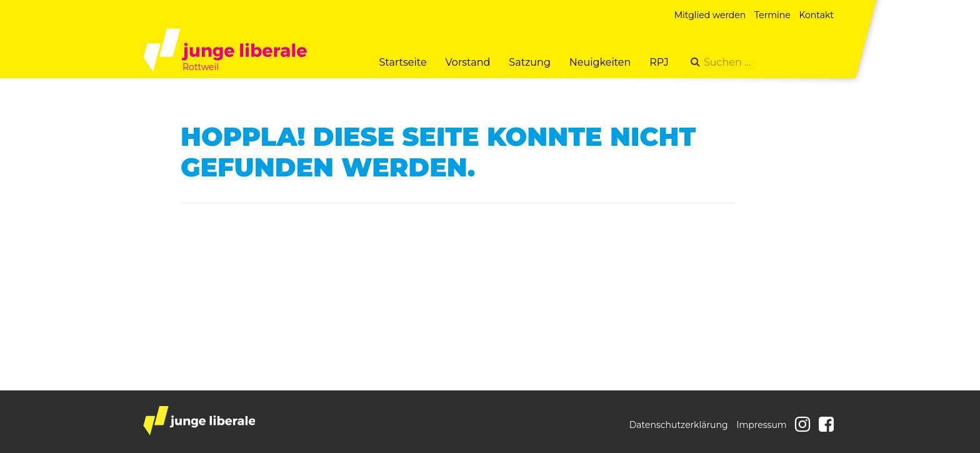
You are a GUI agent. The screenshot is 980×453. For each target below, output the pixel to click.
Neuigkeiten (600, 62)
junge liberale (199, 421)
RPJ (659, 62)
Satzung (529, 62)
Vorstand (468, 62)
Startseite (402, 62)
